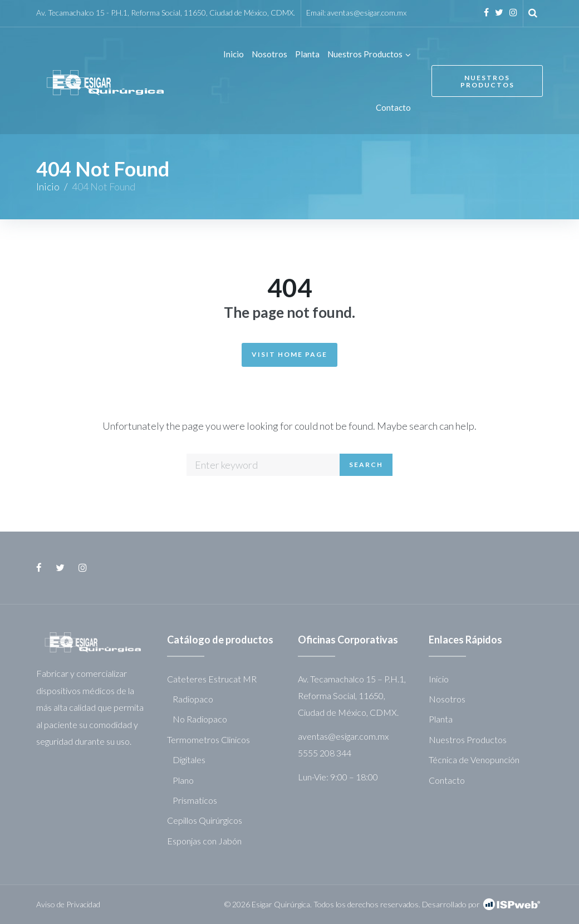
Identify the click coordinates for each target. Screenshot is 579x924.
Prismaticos (195, 800)
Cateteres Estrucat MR (212, 679)
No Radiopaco (200, 719)
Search (366, 465)
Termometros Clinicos (208, 739)
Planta (441, 719)
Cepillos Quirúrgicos (205, 820)
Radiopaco (193, 699)
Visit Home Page (289, 354)
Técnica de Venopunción (474, 760)
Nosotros (447, 699)
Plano (183, 780)
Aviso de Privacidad (68, 904)
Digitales (189, 760)
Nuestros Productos (487, 81)
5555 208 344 (325, 753)
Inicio (48, 186)
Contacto (447, 780)
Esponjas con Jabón (204, 841)
